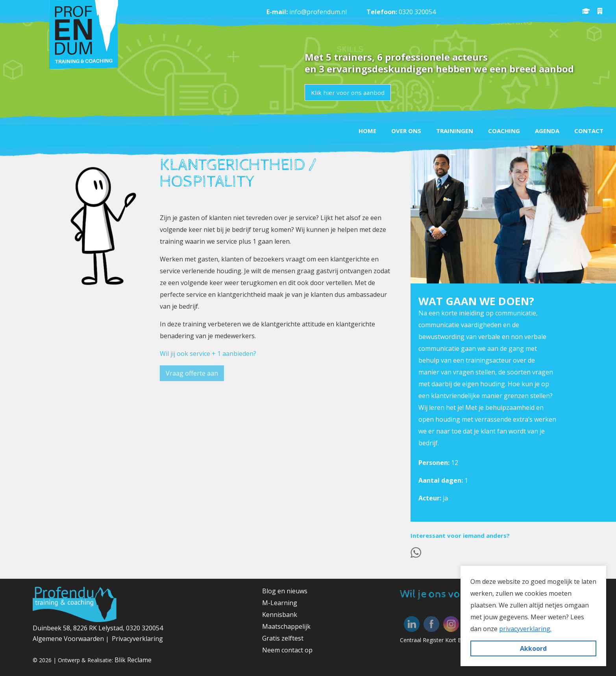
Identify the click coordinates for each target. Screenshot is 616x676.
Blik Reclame (133, 660)
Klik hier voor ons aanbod (349, 93)
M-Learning (280, 603)
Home (354, 130)
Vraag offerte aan (192, 373)
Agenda (544, 130)
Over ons (396, 130)
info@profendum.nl (318, 12)
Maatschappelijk (286, 626)
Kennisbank (280, 615)
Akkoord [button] (533, 648)
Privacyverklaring (137, 639)
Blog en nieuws (285, 591)
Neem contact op (287, 650)
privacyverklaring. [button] (525, 629)
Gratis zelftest (283, 638)
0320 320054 (417, 12)
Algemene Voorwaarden (69, 639)
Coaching (498, 130)
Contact (588, 130)
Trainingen (446, 130)
